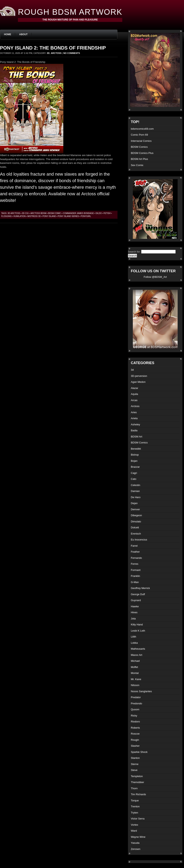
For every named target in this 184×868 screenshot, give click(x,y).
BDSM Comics (139, 147)
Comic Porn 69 (139, 135)
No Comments (72, 53)
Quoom (135, 709)
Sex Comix (137, 165)
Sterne (135, 764)
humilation (20, 216)
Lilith (134, 637)
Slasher (135, 746)
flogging (6, 216)
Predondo (136, 703)
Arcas (134, 400)
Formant (136, 570)
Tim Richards (138, 794)
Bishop (135, 455)
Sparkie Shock (139, 752)
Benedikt (136, 449)
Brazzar (135, 467)
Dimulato (136, 521)
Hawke (135, 606)
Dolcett (135, 527)
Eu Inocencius (139, 540)
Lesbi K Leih (138, 631)
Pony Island (49, 216)
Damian (135, 491)
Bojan (134, 461)
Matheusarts (138, 649)
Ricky (134, 716)
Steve (134, 770)
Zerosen (136, 849)
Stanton (135, 758)
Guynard (136, 600)
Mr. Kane (136, 679)
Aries (134, 412)
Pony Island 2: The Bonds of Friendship (53, 48)
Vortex (135, 825)
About (23, 34)
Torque (135, 800)
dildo (99, 213)
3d (48, 53)
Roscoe (135, 734)
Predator (136, 697)
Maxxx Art (137, 655)
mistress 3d (34, 216)
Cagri (134, 473)
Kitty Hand (137, 625)
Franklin (135, 576)
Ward (134, 831)
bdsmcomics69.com (142, 129)
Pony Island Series (68, 216)
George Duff (138, 594)
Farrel (134, 546)
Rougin (135, 740)
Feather (135, 552)
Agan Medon (138, 382)
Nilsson (135, 685)
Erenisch (136, 534)
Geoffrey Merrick (140, 588)
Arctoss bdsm (38, 213)
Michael (135, 661)
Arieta (134, 418)
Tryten (134, 813)
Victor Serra (138, 819)
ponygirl (86, 216)
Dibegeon (136, 515)
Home (8, 34)
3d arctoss (14, 213)
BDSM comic (55, 213)
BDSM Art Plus (139, 159)
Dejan (134, 503)
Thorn (134, 788)
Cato (134, 479)
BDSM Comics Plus (142, 153)
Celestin (136, 485)
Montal (135, 673)
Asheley (135, 424)
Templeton (137, 776)
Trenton (135, 806)
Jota (133, 619)
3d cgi (25, 213)
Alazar (135, 388)
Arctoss (56, 53)
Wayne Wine (138, 837)
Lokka (134, 643)
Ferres (135, 564)
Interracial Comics (141, 141)
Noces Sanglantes (141, 691)
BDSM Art (137, 437)
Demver (135, 509)
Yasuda (135, 843)
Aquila (134, 394)
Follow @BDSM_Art (155, 277)
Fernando (136, 558)
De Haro (136, 497)
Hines (134, 612)
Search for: (134, 252)
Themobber (137, 782)
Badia (134, 430)
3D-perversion (139, 376)
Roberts (135, 728)
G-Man (135, 582)
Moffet (134, 667)
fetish (107, 213)
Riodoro (135, 722)
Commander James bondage (78, 213)
